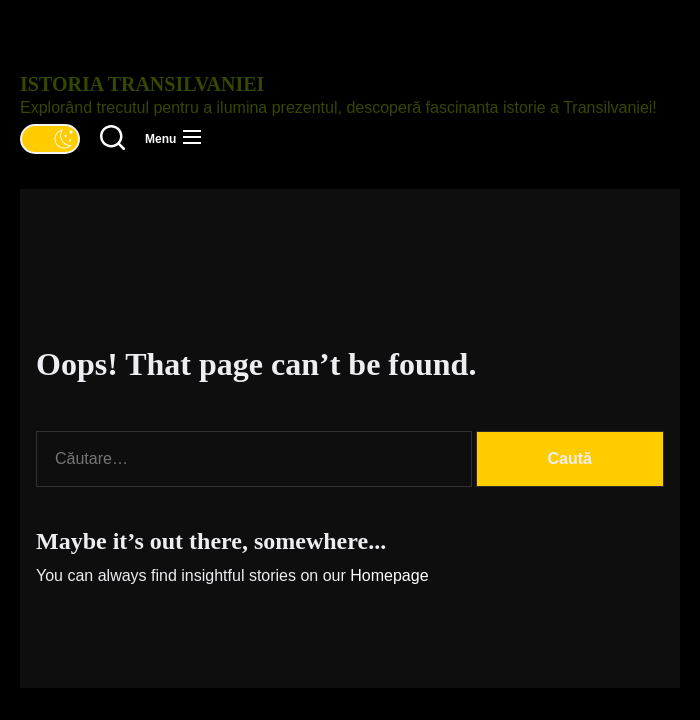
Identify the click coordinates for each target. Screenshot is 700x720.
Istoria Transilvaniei (142, 84)
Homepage (389, 575)
